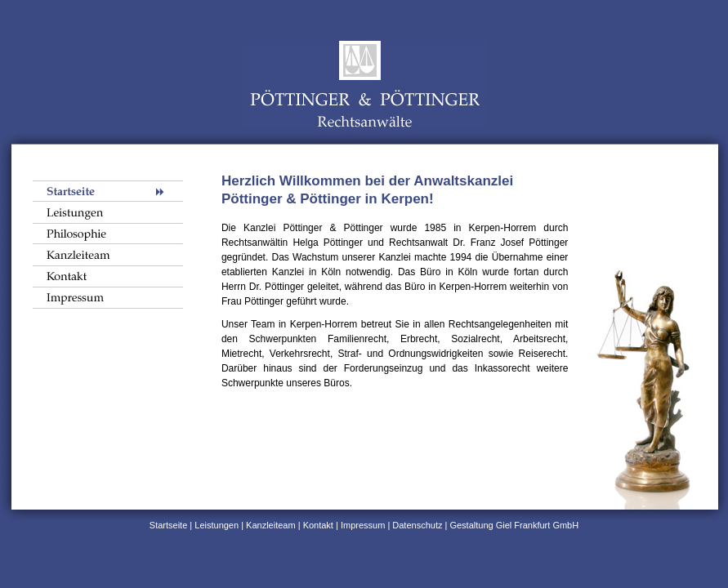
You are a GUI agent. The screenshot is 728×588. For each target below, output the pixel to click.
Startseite (168, 525)
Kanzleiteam (271, 525)
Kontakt (318, 525)
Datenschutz (417, 525)
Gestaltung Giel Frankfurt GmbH (513, 525)
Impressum (363, 525)
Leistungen (217, 525)
